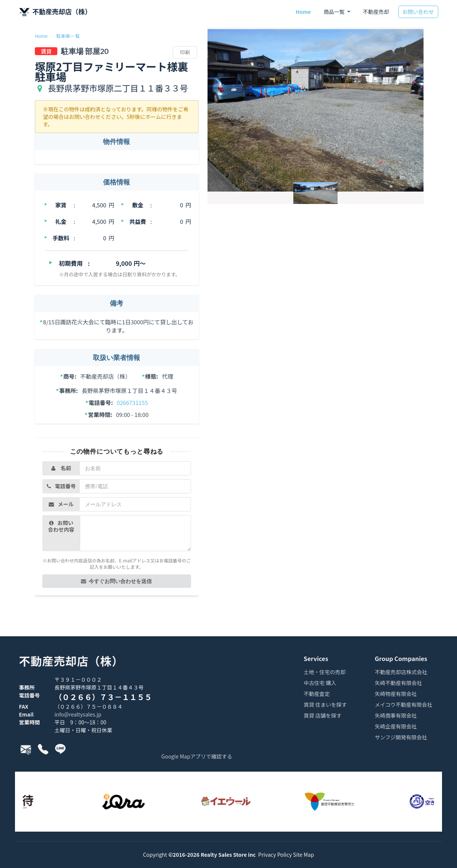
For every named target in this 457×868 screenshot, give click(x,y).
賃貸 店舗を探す (323, 716)
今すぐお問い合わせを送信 (116, 581)
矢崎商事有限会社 (396, 716)
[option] (131, 802)
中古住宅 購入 (320, 683)
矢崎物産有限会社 (396, 694)
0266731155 (132, 403)
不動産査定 (317, 694)
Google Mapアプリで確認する (197, 756)
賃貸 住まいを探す (325, 705)
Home (303, 12)
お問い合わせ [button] (418, 12)
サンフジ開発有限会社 (401, 738)
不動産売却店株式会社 (401, 672)
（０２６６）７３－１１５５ (103, 697)
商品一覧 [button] (335, 12)
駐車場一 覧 (68, 36)
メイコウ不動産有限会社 (404, 705)
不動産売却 (376, 12)
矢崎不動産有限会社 (399, 683)
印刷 (185, 52)
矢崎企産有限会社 (396, 727)
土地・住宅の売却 (325, 672)
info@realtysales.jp (78, 714)
